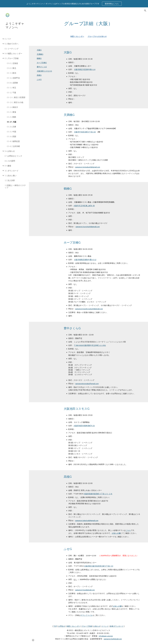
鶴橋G (39, 58)
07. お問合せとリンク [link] (13, 156)
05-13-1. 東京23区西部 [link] (16, 97)
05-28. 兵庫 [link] (12, 127)
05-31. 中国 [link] (12, 132)
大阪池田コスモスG (44, 71)
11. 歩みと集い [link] (11, 175)
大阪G (39, 50)
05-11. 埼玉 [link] (12, 88)
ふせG (39, 79)
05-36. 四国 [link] (12, 136)
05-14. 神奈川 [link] (12, 107)
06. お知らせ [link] (10, 151)
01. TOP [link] (8, 39)
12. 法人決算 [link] (10, 180)
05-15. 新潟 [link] (12, 73)
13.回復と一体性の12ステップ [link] (15, 186)
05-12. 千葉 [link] (12, 92)
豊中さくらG (42, 67)
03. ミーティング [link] (12, 49)
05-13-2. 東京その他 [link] (15, 102)
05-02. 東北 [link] (12, 68)
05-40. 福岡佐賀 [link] (13, 141)
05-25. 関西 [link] (12, 117)
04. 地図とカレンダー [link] (13, 53)
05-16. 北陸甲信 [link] (13, 78)
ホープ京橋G (42, 63)
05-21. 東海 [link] (12, 112)
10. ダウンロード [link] (12, 171)
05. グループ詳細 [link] (12, 58)
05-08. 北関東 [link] (12, 83)
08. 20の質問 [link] (10, 161)
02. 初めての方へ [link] (12, 44)
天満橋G (40, 54)
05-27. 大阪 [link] (12, 122)
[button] (145, 11)
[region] (74, 4)
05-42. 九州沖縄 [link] (13, 146)
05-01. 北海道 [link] (12, 63)
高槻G (39, 75)
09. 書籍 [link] (8, 166)
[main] (89, 22)
